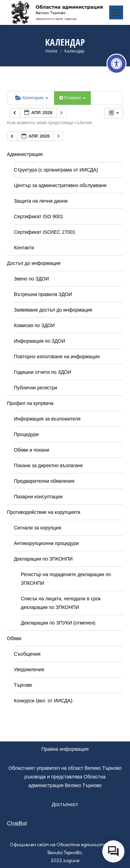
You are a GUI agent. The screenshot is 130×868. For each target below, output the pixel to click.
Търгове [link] (23, 685)
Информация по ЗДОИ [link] (40, 341)
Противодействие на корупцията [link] (44, 512)
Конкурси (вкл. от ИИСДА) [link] (43, 701)
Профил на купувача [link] (30, 403)
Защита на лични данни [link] (41, 201)
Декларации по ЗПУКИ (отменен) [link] (58, 623)
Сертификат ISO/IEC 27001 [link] (45, 232)
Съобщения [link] (27, 654)
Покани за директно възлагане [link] (48, 465)
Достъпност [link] (65, 804)
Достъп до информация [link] (34, 263)
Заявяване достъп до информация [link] (53, 310)
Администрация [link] (25, 154)
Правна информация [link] (65, 749)
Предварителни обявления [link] (44, 481)
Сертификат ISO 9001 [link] (38, 216)
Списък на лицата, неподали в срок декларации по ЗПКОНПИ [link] (61, 603)
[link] (116, 64)
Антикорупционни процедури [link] (46, 543)
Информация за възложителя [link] (47, 419)
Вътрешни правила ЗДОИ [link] (43, 294)
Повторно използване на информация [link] (57, 357)
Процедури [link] (26, 434)
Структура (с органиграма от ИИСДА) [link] (56, 170)
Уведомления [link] (29, 670)
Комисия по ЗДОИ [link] (34, 325)
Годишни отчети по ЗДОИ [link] (43, 372)
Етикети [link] (72, 98)
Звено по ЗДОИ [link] (31, 279)
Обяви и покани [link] (32, 450)
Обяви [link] (14, 638)
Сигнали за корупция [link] (37, 528)
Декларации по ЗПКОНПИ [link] (43, 559)
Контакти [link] (24, 248)
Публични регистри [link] (36, 388)
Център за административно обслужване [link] (60, 185)
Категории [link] (32, 98)
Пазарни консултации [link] (38, 497)
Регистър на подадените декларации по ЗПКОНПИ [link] (66, 579)
